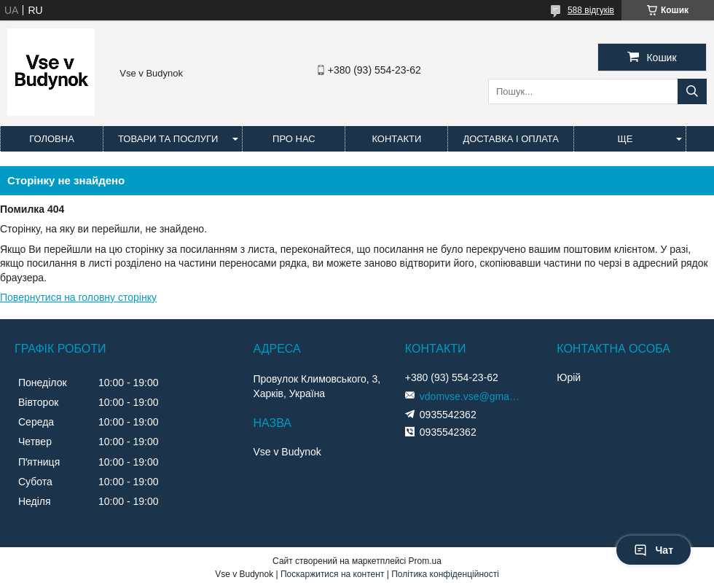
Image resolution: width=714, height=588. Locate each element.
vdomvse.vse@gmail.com (471, 396)
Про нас (294, 139)
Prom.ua (425, 561)
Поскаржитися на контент (332, 574)
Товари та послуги (168, 139)
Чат (654, 550)
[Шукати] (692, 91)
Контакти (396, 139)
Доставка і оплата (511, 139)
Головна (52, 139)
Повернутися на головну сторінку (78, 297)
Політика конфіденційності (445, 574)
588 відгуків (591, 10)
